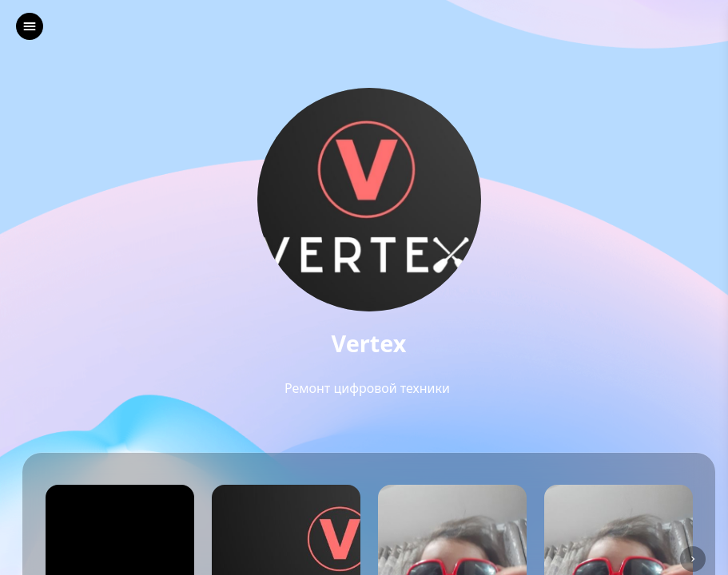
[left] (30, 26)
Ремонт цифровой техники (369, 388)
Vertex (369, 344)
